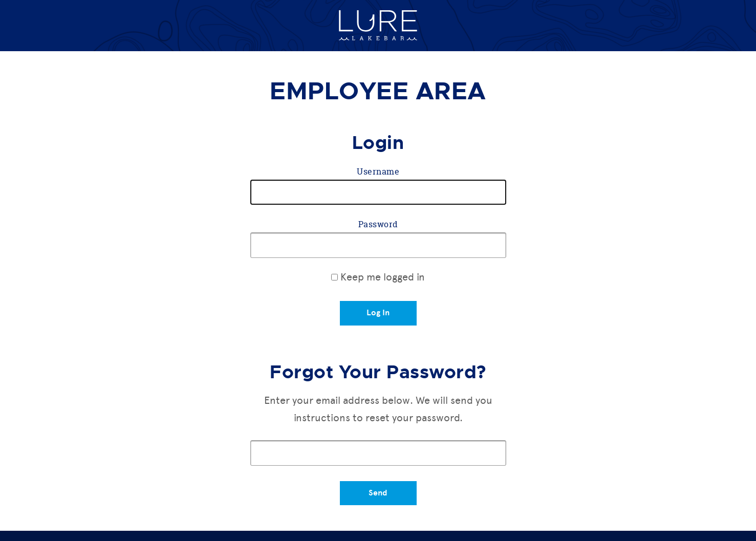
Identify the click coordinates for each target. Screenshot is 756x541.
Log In (378, 313)
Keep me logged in (378, 277)
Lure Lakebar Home (378, 26)
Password (378, 224)
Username (378, 171)
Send (378, 493)
